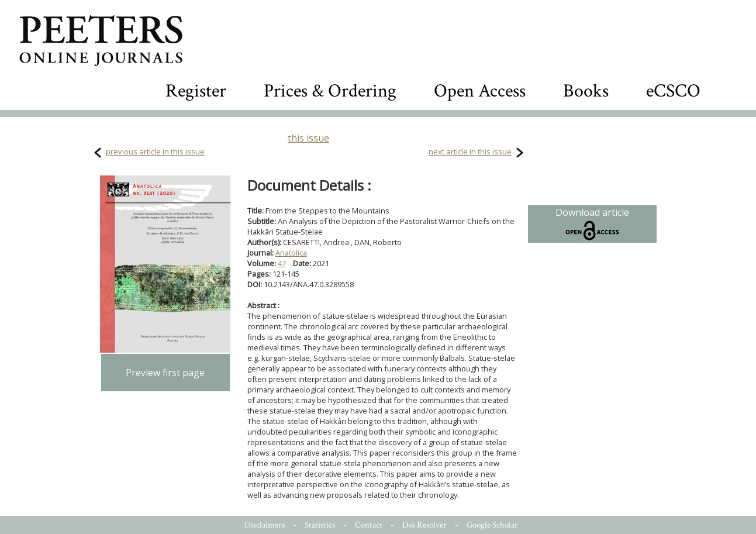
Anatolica (291, 253)
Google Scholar (492, 525)
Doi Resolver (424, 525)
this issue (308, 138)
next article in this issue (470, 151)
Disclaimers (265, 525)
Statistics (320, 525)
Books (586, 91)
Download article (592, 224)
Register (196, 91)
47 (282, 263)
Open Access (480, 91)
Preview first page (165, 373)
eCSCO (673, 91)
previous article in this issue (155, 151)
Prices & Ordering (330, 91)
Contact (369, 525)
